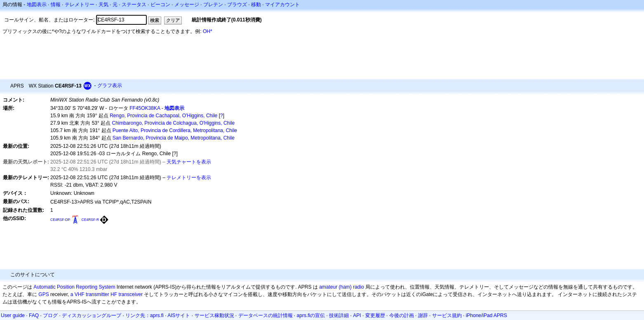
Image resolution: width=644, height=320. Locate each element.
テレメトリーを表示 (189, 178)
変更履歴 (375, 315)
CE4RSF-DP (60, 220)
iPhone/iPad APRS (487, 315)
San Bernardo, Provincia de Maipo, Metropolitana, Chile (174, 138)
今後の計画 (402, 315)
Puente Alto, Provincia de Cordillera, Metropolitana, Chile (175, 130)
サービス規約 (447, 315)
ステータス (134, 5)
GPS (43, 294)
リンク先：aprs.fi (145, 315)
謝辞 (423, 315)
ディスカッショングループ (92, 315)
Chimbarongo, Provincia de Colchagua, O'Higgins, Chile (174, 123)
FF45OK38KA (145, 108)
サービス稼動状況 (214, 315)
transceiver (130, 294)
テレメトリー (80, 5)
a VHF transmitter (90, 294)
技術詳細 (339, 315)
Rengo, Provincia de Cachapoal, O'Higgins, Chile (163, 116)
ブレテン (213, 5)
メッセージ (187, 5)
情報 (56, 5)
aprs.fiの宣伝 (311, 315)
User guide (13, 315)
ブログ (50, 315)
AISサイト (179, 315)
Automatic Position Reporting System (74, 287)
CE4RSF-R (90, 220)
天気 (103, 5)
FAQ (34, 315)
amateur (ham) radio (342, 287)
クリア (173, 20)
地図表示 (37, 5)
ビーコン (160, 5)
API (357, 315)
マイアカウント (282, 5)
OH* (208, 31)
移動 (256, 5)
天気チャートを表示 (189, 162)
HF (114, 294)
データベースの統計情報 (266, 315)
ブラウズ (237, 5)
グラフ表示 (110, 85)
